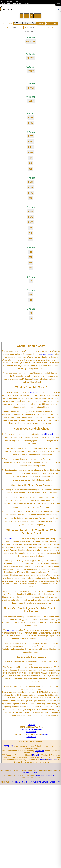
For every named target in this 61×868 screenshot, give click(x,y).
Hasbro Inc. (40, 751)
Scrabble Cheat (48, 782)
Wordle (14, 3)
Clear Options (52, 23)
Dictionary (20, 3)
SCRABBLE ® (8, 746)
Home (8, 3)
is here (45, 734)
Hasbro (43, 760)
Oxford (27, 3)
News (58, 782)
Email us (31, 725)
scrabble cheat (46, 354)
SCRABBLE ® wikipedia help (31, 729)
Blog (3, 3)
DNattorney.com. (30, 773)
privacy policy (31, 732)
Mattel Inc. (37, 755)
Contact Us (31, 737)
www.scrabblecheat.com (46, 775)
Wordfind (37, 782)
